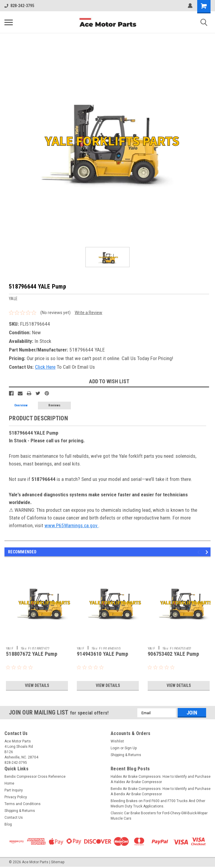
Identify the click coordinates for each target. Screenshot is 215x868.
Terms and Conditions (23, 804)
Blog (8, 824)
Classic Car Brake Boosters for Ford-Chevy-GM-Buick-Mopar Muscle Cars (159, 816)
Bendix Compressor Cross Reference (35, 777)
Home (9, 783)
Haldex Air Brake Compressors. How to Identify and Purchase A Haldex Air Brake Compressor (161, 779)
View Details (37, 685)
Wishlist (117, 741)
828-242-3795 (19, 6)
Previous (199, 552)
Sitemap (58, 862)
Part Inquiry (14, 790)
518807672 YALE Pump (32, 654)
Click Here (45, 367)
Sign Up (131, 748)
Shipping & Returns (126, 755)
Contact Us (14, 818)
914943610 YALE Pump (102, 654)
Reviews (54, 405)
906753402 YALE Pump (173, 654)
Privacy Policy (16, 797)
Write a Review (89, 313)
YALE (10, 649)
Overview (21, 405)
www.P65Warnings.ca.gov (71, 525)
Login (115, 748)
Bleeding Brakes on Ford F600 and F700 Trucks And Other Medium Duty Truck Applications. (158, 804)
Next (208, 552)
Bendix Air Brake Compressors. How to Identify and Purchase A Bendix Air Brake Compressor (161, 791)
